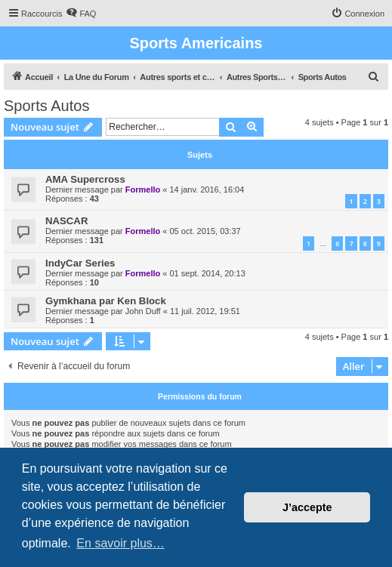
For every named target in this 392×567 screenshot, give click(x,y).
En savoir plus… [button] (120, 543)
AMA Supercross (85, 179)
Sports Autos (46, 106)
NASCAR (66, 221)
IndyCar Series (80, 263)
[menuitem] (81, 14)
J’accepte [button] (307, 507)
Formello (143, 190)
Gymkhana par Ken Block (106, 301)
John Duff (143, 311)
